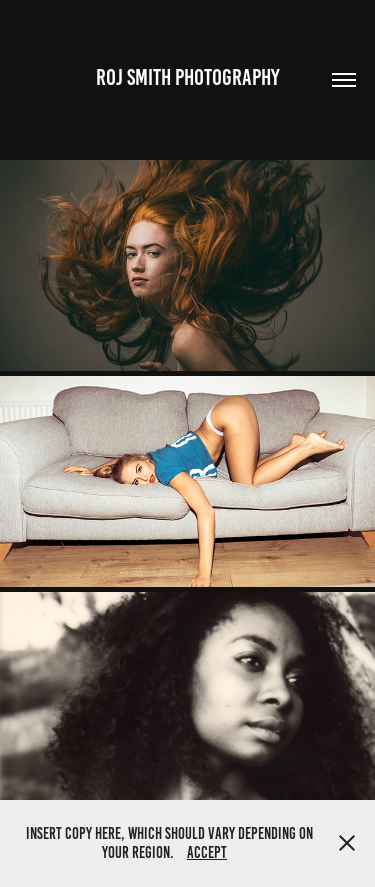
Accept (207, 852)
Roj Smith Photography (188, 77)
